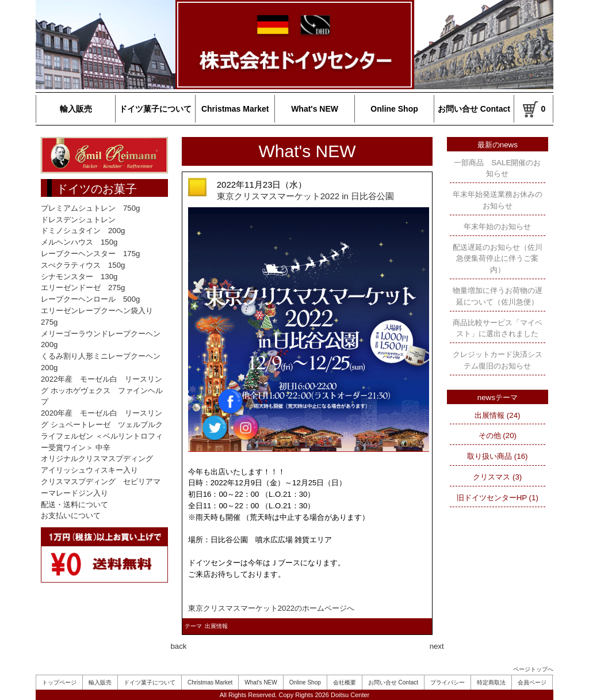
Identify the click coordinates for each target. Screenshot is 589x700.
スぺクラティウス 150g (83, 265)
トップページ (59, 682)
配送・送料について (74, 505)
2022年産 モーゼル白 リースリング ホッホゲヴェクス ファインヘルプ (102, 391)
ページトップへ (533, 669)
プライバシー (448, 682)
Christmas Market (235, 109)
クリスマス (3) (497, 477)
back (179, 646)
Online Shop (394, 109)
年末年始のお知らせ (497, 227)
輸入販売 (76, 109)
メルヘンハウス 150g (79, 242)
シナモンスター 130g (79, 277)
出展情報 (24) (497, 415)
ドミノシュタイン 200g (83, 231)
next (437, 646)
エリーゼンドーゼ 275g (83, 288)
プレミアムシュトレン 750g (90, 208)
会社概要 (345, 682)
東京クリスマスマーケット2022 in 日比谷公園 (305, 196)
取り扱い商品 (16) (497, 456)
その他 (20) (498, 435)
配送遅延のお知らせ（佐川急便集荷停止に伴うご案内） (498, 259)
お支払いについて (71, 516)
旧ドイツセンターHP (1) (498, 498)
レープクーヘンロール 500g (90, 299)
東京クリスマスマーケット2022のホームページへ (271, 608)
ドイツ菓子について (155, 109)
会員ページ (532, 682)
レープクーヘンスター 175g (90, 254)
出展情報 (216, 626)
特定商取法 (491, 682)
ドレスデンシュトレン (78, 220)
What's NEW (315, 109)
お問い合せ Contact (474, 109)
